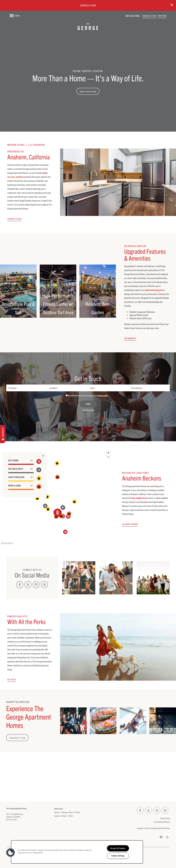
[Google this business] (36, 585)
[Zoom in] (108, 453)
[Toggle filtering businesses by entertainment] (39, 470)
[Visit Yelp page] (28, 585)
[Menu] (15, 16)
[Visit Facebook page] (20, 585)
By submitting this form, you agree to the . (88, 395)
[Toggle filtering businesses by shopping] (39, 478)
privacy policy (103, 395)
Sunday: (57, 816)
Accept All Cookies (118, 848)
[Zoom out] (108, 457)
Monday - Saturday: (61, 812)
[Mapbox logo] (7, 543)
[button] (172, 5)
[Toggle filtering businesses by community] (39, 487)
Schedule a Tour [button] (17, 738)
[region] (56, 498)
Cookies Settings (118, 856)
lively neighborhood (139, 498)
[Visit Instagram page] (44, 585)
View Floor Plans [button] (88, 92)
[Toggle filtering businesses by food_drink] (39, 461)
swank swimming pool (154, 290)
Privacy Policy (165, 818)
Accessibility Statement (162, 822)
